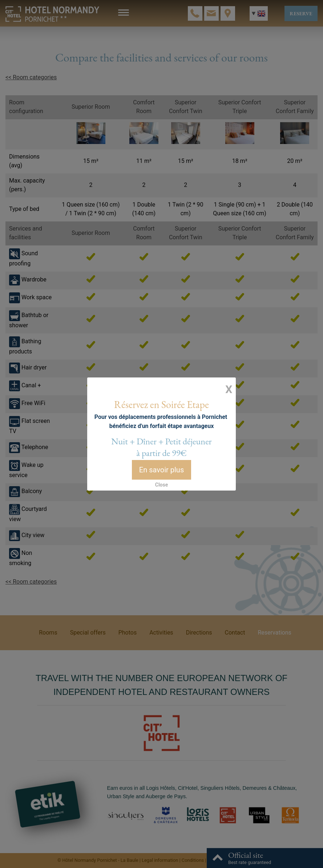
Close (162, 479)
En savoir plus (161, 466)
